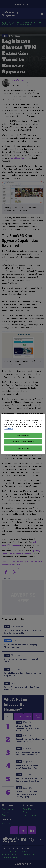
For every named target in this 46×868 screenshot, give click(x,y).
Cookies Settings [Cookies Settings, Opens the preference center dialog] (23, 435)
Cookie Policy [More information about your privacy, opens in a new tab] (9, 429)
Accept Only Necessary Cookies (23, 442)
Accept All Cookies (23, 448)
